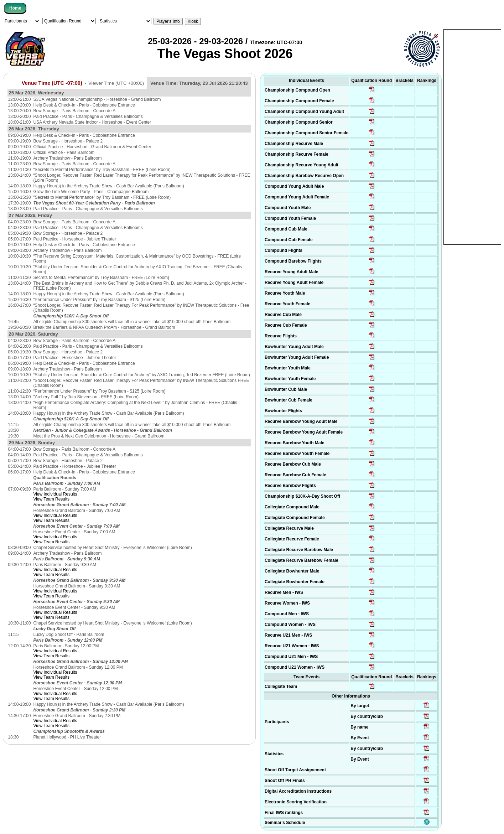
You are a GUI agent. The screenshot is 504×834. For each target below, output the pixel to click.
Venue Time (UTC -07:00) (52, 83)
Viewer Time (116, 83)
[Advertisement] (472, 136)
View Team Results (51, 499)
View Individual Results (55, 494)
